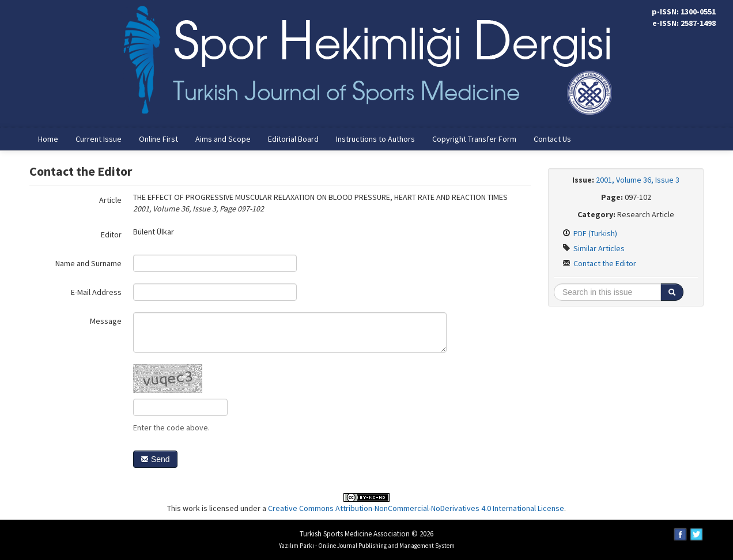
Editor (111, 234)
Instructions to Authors (375, 139)
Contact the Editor (599, 263)
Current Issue (99, 139)
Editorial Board (293, 139)
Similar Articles (594, 248)
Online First (158, 139)
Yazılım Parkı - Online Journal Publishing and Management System (367, 546)
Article (110, 200)
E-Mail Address (96, 292)
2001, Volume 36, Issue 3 (638, 180)
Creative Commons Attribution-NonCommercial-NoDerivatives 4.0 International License (416, 508)
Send (155, 459)
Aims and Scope (223, 139)
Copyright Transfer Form (474, 139)
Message (106, 321)
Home (48, 139)
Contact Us (552, 139)
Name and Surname (88, 263)
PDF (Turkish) (590, 233)
